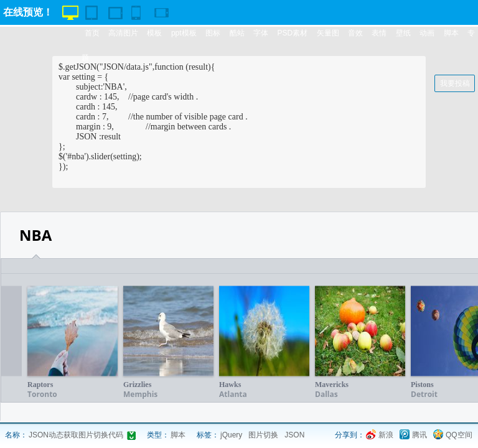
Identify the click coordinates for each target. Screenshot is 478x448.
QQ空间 (459, 435)
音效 (355, 33)
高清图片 (123, 33)
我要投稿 (455, 83)
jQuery (231, 435)
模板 (154, 33)
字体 (261, 33)
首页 (92, 33)
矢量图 (328, 33)
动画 (427, 33)
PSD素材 (292, 33)
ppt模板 (184, 33)
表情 (379, 33)
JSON (294, 435)
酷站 (237, 33)
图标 (213, 33)
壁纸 (403, 33)
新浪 (386, 435)
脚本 (451, 33)
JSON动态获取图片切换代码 (76, 435)
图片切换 (263, 435)
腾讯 (419, 435)
